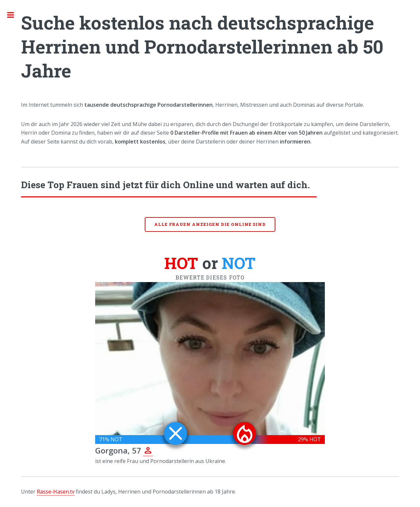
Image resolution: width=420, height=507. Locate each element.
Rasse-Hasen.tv (56, 492)
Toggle (14, 15)
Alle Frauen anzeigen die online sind (210, 224)
